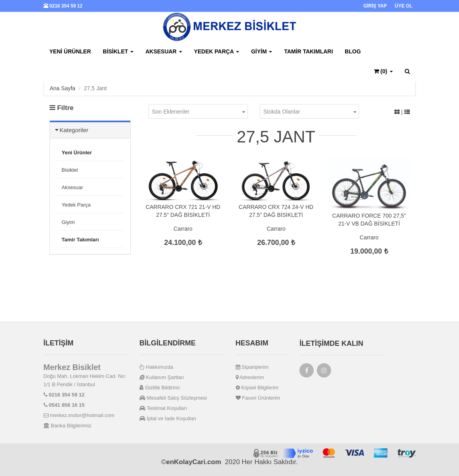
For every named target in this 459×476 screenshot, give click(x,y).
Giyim (262, 51)
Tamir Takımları (308, 51)
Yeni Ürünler (70, 51)
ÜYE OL (404, 6)
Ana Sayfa (63, 88)
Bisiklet (118, 51)
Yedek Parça (217, 51)
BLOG (353, 51)
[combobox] (198, 111)
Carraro (183, 229)
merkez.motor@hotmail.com (79, 415)
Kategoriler (74, 130)
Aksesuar (164, 51)
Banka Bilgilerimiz (68, 426)
